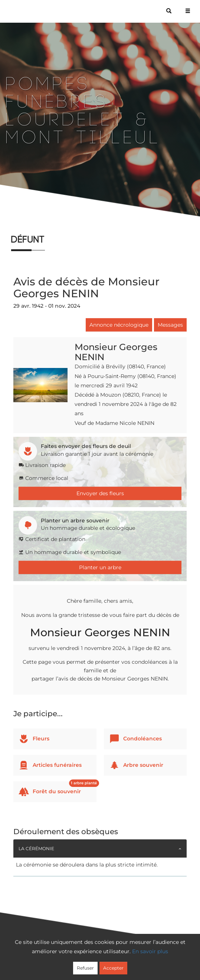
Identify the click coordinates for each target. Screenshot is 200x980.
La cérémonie (36, 848)
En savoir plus (150, 951)
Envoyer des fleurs (100, 493)
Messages (170, 325)
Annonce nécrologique (119, 325)
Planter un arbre (100, 567)
